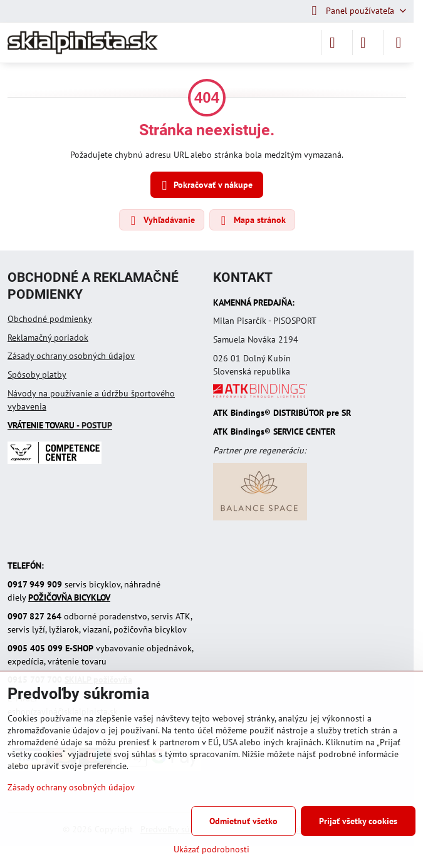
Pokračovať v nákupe (205, 186)
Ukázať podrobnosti (211, 849)
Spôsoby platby (37, 375)
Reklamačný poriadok (48, 338)
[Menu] (399, 43)
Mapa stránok (252, 220)
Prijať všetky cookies (358, 821)
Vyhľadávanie (161, 220)
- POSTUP (60, 425)
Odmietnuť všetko (243, 821)
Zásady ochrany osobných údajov (71, 356)
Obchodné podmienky (50, 319)
